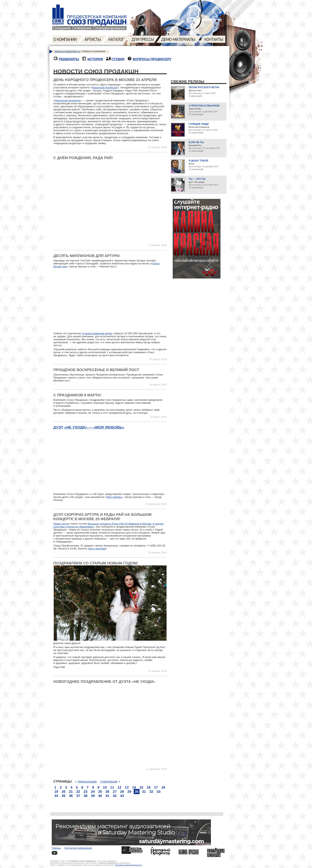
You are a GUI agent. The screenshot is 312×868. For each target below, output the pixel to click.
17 (156, 787)
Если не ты (196, 142)
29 (129, 792)
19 (56, 792)
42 (115, 796)
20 (64, 792)
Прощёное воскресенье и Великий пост (96, 370)
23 (85, 792)
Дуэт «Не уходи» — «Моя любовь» (89, 427)
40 (100, 796)
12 (119, 787)
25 (100, 792)
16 (149, 787)
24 (93, 792)
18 (163, 787)
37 (78, 796)
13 (127, 787)
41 (107, 796)
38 (85, 796)
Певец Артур (61, 524)
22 (78, 792)
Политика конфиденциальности (128, 865)
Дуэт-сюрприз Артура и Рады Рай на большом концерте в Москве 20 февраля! (102, 517)
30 (137, 792)
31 (144, 792)
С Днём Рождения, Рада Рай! (83, 158)
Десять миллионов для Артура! (87, 256)
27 (115, 792)
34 (56, 796)
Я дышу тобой (198, 161)
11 (112, 787)
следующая (110, 781)
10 (105, 787)
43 (122, 796)
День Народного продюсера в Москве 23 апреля (105, 80)
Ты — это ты (197, 179)
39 (93, 796)
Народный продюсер (104, 87)
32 (151, 792)
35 (64, 796)
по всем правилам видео (97, 333)
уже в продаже (97, 549)
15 (141, 787)
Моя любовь (114, 497)
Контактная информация (78, 848)
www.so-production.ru (67, 51)
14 (134, 787)
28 (122, 792)
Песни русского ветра (204, 87)
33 (158, 792)
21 (71, 792)
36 (71, 796)
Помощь (56, 848)
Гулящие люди (199, 124)
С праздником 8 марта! (77, 395)
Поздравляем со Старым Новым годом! (96, 563)
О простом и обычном (204, 106)
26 (107, 792)
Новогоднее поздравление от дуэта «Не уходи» (104, 682)
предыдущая (86, 781)
